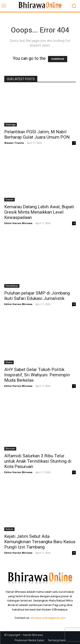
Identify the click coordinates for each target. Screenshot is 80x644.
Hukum (9, 529)
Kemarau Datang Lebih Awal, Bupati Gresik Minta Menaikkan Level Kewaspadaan (39, 212)
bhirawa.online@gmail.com (48, 618)
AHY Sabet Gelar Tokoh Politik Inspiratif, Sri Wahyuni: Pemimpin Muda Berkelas (37, 375)
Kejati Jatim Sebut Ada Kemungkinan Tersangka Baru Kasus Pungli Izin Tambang (40, 542)
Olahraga (11, 125)
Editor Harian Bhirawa (18, 223)
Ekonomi (10, 449)
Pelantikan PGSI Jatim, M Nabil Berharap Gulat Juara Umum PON (37, 134)
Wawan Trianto (14, 143)
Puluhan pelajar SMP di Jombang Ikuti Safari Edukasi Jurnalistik (37, 296)
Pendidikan (12, 286)
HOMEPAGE (58, 59)
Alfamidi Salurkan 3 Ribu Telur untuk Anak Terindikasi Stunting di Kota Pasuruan (38, 461)
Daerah (9, 200)
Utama (9, 362)
